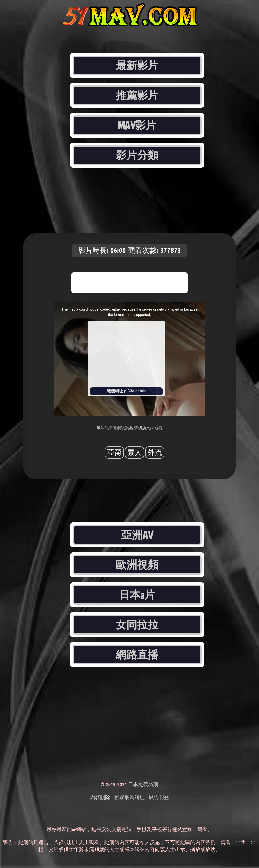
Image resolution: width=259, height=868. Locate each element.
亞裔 (114, 452)
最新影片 (137, 65)
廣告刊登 (159, 797)
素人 (135, 452)
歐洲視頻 (137, 565)
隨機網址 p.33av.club (126, 391)
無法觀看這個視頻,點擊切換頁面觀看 (129, 428)
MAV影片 (137, 125)
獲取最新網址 (129, 797)
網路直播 (137, 655)
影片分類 (137, 155)
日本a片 (137, 595)
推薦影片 (137, 95)
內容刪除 (100, 797)
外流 (155, 452)
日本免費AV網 (143, 784)
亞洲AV (137, 535)
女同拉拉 (137, 625)
